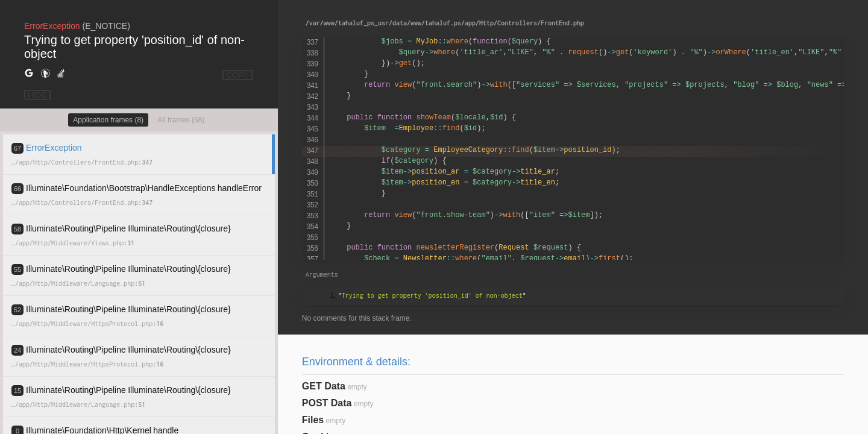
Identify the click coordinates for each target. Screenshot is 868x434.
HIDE (37, 95)
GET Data (324, 386)
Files (313, 420)
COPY (237, 75)
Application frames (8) (108, 120)
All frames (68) (181, 120)
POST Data (327, 403)
